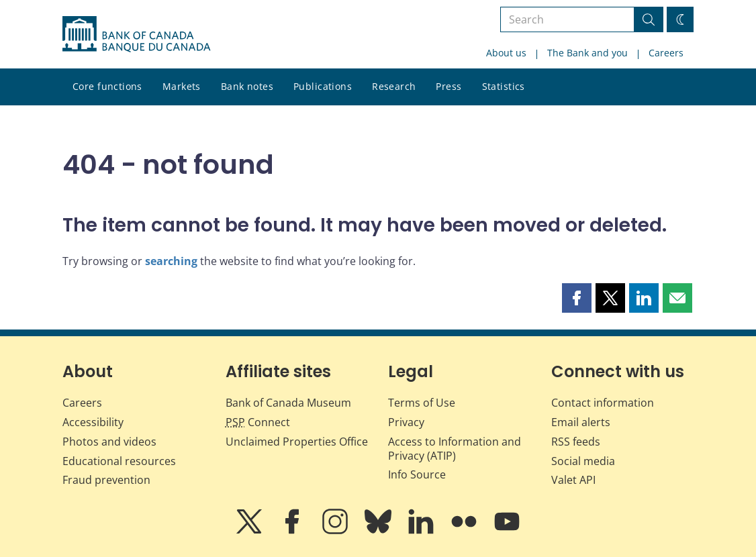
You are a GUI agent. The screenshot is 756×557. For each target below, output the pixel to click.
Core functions (107, 86)
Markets (182, 86)
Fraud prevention (106, 480)
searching (171, 261)
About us (506, 53)
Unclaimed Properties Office (297, 442)
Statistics (504, 86)
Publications (323, 86)
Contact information (603, 403)
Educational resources (119, 461)
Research (394, 86)
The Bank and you (587, 53)
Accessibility (93, 422)
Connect (258, 422)
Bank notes (247, 86)
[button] (577, 298)
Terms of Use (422, 403)
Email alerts (581, 422)
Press (448, 86)
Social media (583, 461)
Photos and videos (109, 442)
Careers (666, 53)
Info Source (417, 474)
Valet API (573, 480)
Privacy (406, 422)
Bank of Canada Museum (288, 403)
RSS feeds (576, 442)
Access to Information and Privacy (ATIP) (455, 449)
